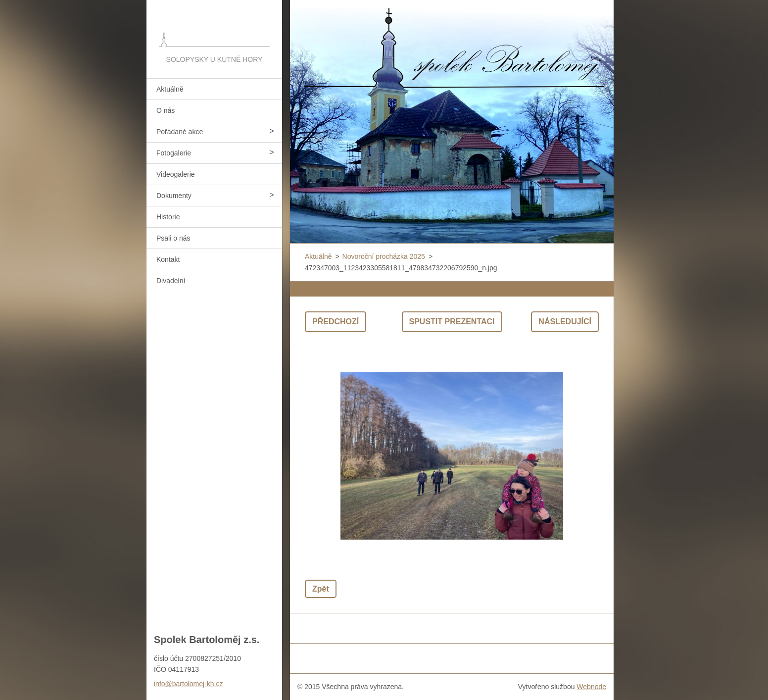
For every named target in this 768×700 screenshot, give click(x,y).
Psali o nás (173, 238)
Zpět (321, 589)
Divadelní (171, 281)
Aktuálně (170, 89)
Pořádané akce (180, 132)
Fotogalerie (174, 153)
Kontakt (168, 259)
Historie (168, 217)
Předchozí (336, 322)
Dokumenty (174, 196)
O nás (166, 110)
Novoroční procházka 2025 (384, 256)
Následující (565, 322)
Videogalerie (176, 174)
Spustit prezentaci (452, 322)
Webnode (591, 687)
